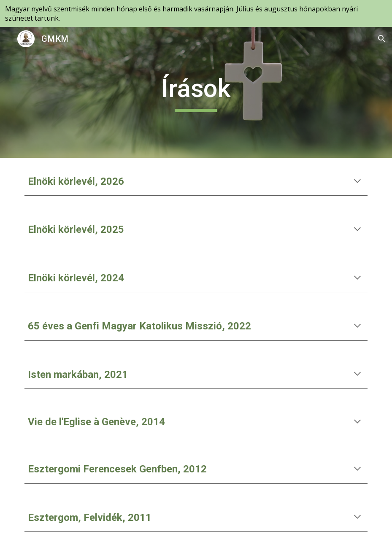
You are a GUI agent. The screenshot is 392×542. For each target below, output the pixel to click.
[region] (196, 13)
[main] (196, 92)
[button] (382, 39)
